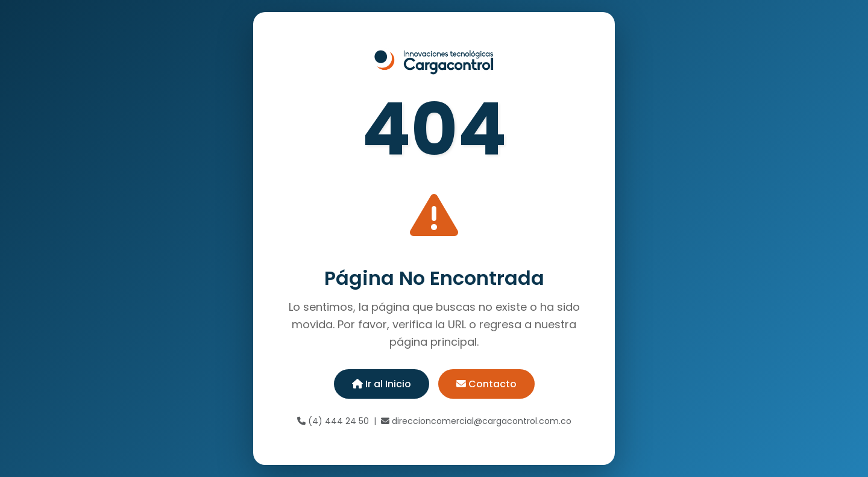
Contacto (486, 384)
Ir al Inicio (382, 384)
